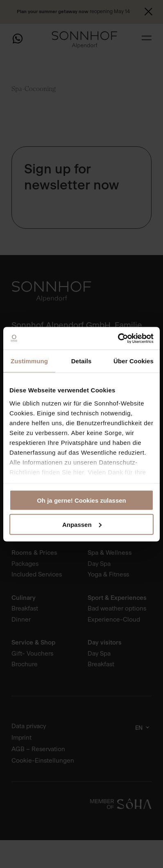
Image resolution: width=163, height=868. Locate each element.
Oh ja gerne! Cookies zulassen (81, 500)
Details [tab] (81, 361)
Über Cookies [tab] (134, 361)
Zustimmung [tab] (29, 361)
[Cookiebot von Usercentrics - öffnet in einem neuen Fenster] (118, 338)
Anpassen (82, 524)
